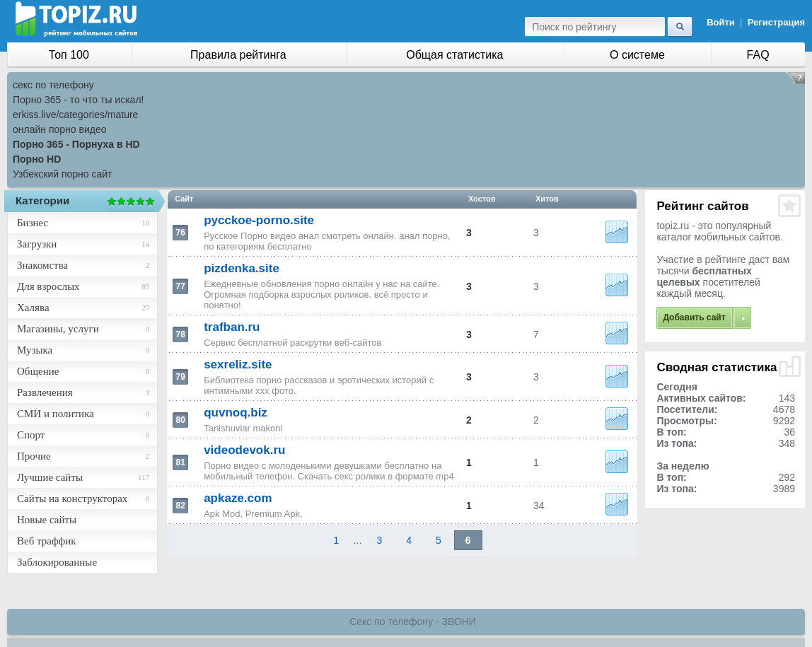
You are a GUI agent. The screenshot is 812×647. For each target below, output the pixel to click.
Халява (33, 308)
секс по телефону (53, 85)
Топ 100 (69, 55)
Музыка (35, 350)
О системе (637, 55)
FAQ (758, 55)
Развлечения (45, 392)
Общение (38, 371)
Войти (721, 22)
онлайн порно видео (59, 129)
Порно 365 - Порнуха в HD (76, 144)
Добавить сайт (694, 317)
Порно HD (37, 159)
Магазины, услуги (58, 329)
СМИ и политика (56, 414)
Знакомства (42, 265)
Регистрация (776, 22)
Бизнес (33, 223)
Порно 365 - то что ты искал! (78, 100)
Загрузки (37, 244)
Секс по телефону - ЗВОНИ (413, 622)
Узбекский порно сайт (63, 174)
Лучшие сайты (50, 477)
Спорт (31, 435)
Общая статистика (454, 55)
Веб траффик (47, 541)
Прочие (34, 456)
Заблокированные (57, 562)
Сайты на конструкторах (72, 499)
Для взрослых (48, 286)
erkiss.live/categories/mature (75, 115)
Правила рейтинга (238, 55)
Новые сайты (47, 520)
